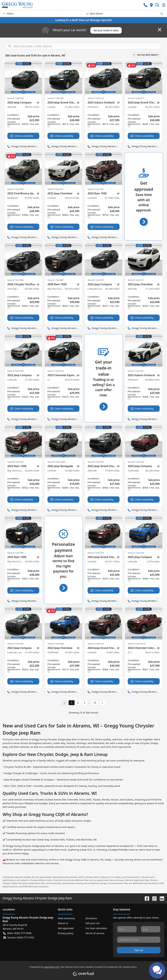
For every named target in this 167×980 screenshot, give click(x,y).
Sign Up (139, 950)
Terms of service (95, 933)
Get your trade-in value (106, 30)
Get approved (66, 928)
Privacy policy (66, 933)
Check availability (22, 136)
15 (95, 703)
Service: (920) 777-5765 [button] (19, 937)
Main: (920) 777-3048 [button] (17, 933)
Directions (91, 918)
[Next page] (102, 703)
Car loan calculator (96, 928)
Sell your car (93, 923)
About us (63, 923)
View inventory (66, 918)
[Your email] (139, 940)
